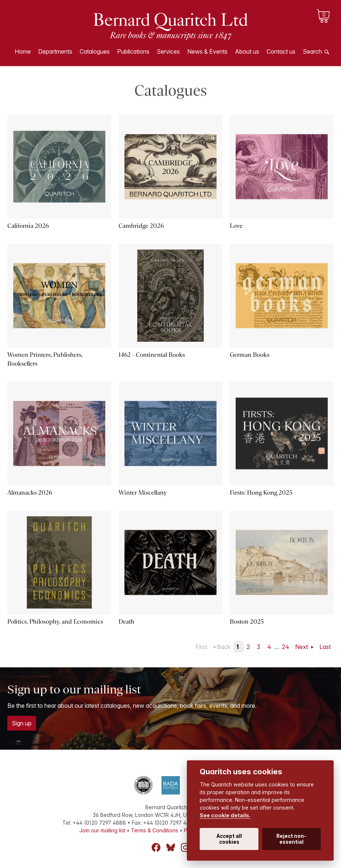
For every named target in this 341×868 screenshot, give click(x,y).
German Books (250, 355)
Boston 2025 (247, 622)
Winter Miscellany (143, 493)
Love (236, 226)
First (201, 647)
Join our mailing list (102, 830)
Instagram (185, 847)
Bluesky (171, 847)
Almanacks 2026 (30, 493)
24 (286, 647)
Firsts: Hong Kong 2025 (261, 493)
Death (126, 622)
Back (224, 647)
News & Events (207, 51)
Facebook (156, 847)
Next (302, 647)
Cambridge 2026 (141, 226)
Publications (133, 51)
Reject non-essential (291, 839)
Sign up (22, 723)
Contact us (281, 51)
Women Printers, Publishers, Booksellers (45, 359)
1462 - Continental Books (152, 355)
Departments (55, 51)
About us (247, 51)
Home (23, 51)
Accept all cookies (229, 839)
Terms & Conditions (155, 830)
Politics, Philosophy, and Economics (55, 622)
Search (312, 51)
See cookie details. (225, 815)
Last (325, 647)
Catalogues (95, 51)
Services (168, 51)
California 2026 (28, 226)
